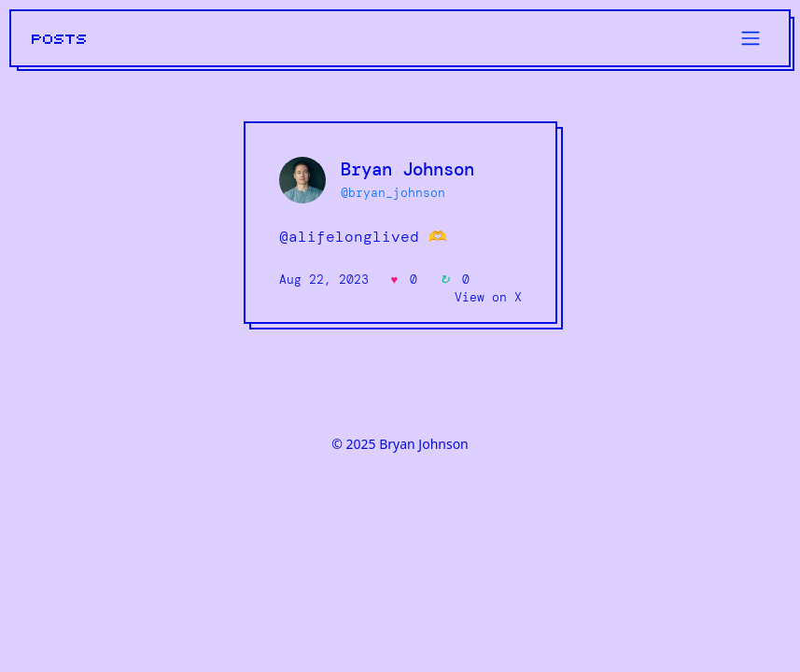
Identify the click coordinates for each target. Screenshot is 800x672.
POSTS (60, 39)
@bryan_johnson (393, 193)
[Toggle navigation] (751, 38)
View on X (488, 297)
